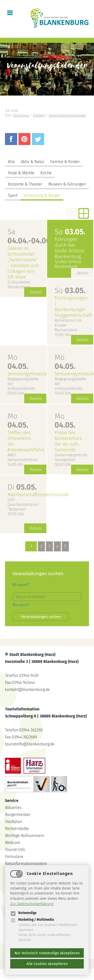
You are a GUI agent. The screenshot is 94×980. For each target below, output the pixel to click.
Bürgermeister (18, 815)
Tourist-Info (15, 850)
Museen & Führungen (67, 184)
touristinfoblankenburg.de (30, 744)
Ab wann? (21, 585)
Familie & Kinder (65, 162)
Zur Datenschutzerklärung (32, 904)
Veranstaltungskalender (67, 115)
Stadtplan (14, 822)
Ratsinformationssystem (26, 864)
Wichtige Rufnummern (25, 836)
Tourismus (21, 115)
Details (35, 292)
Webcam (13, 843)
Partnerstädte (17, 829)
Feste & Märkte (21, 173)
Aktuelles (13, 808)
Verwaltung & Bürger (42, 195)
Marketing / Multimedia (32, 920)
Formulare (14, 857)
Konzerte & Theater (25, 184)
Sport (13, 195)
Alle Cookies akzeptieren (47, 964)
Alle (11, 162)
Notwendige (23, 913)
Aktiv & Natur (33, 162)
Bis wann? (21, 605)
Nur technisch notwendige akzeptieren (47, 953)
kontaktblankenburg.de (27, 690)
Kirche (46, 173)
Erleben (39, 115)
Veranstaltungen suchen (41, 617)
